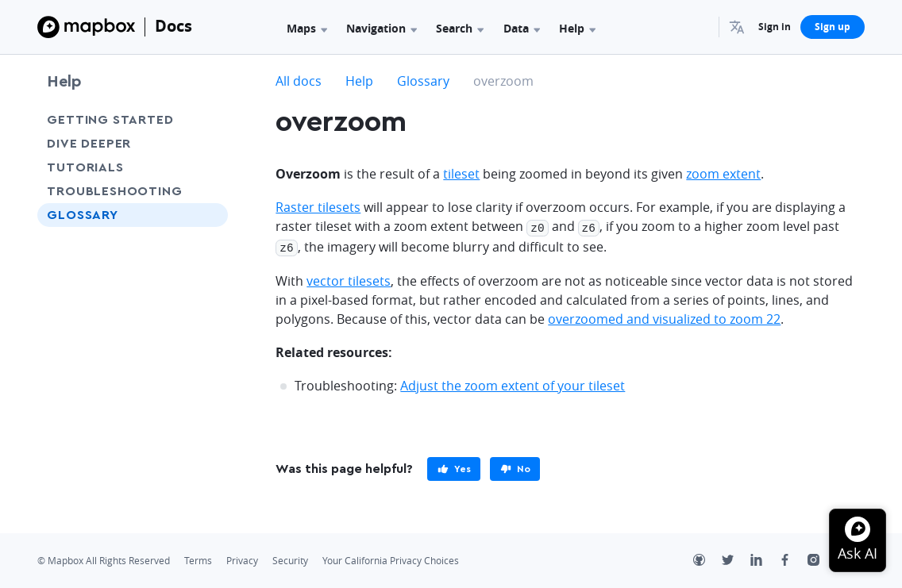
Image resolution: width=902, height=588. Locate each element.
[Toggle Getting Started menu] (211, 120)
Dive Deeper (89, 144)
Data (522, 28)
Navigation (382, 28)
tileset (461, 174)
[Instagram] (822, 559)
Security (290, 558)
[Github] (707, 559)
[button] (739, 27)
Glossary (82, 215)
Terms (198, 558)
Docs (173, 26)
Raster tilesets (318, 207)
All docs (299, 81)
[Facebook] (793, 559)
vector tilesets (349, 279)
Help (577, 28)
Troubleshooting (114, 191)
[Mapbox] (86, 27)
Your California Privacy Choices (391, 558)
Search (460, 28)
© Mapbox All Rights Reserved (104, 558)
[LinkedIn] (765, 559)
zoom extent (723, 174)
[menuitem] (739, 27)
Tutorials (85, 167)
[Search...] (700, 27)
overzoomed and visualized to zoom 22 (664, 317)
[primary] (454, 467)
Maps (307, 28)
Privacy (242, 558)
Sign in (775, 27)
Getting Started (110, 120)
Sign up (833, 27)
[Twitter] (736, 559)
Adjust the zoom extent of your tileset (513, 383)
